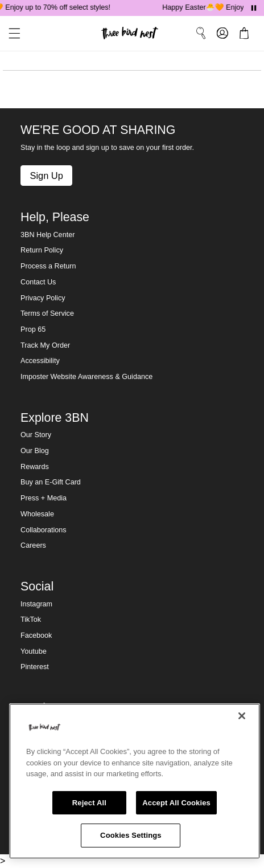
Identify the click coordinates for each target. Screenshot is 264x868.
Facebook (36, 635)
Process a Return (48, 266)
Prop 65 (33, 329)
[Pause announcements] (254, 8)
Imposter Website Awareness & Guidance (86, 377)
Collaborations (44, 530)
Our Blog (35, 451)
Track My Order (45, 345)
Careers (33, 545)
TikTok (31, 620)
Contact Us (38, 282)
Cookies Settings (131, 835)
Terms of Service (47, 313)
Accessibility (40, 361)
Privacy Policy (43, 298)
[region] (135, 781)
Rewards (35, 467)
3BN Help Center (48, 235)
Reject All (89, 803)
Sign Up (46, 176)
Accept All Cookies (176, 803)
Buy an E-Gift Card (51, 482)
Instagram (36, 604)
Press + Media (44, 498)
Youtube (34, 651)
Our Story (36, 435)
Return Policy (42, 250)
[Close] (242, 716)
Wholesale (37, 514)
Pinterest (35, 667)
